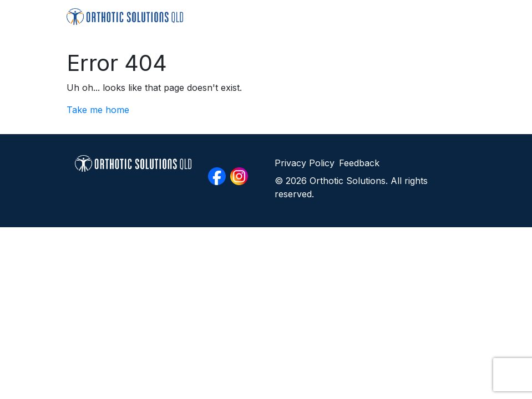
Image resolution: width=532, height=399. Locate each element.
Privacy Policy (305, 163)
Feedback (359, 163)
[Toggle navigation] (450, 16)
